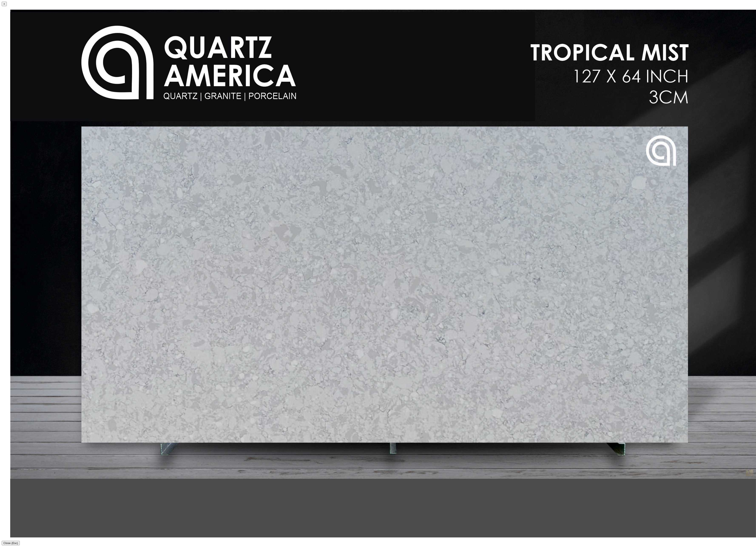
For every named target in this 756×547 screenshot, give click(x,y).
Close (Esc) (11, 543)
